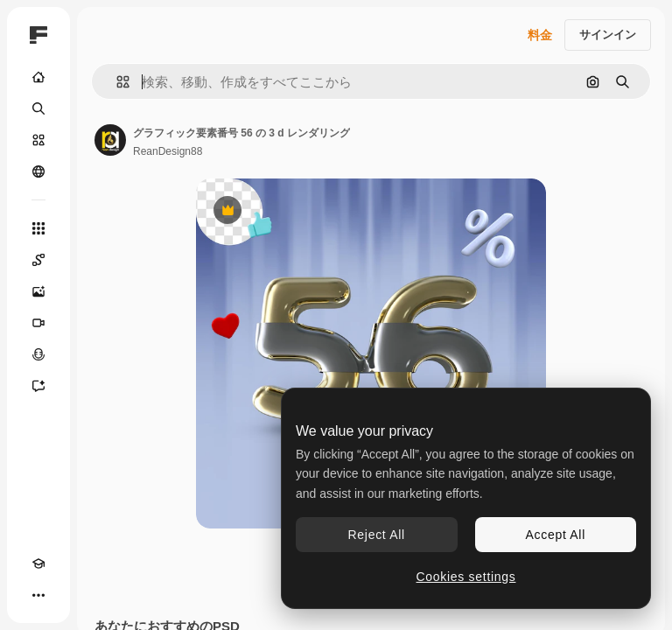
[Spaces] (38, 260)
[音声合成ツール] (38, 354)
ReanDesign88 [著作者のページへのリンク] (168, 151)
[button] (116, 82)
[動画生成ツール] (38, 323)
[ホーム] (38, 77)
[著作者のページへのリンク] (110, 140)
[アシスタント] (38, 386)
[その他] (38, 595)
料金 (540, 35)
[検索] (38, 108)
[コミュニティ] (38, 171)
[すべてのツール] (38, 228)
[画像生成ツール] (38, 291)
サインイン (608, 35)
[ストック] (38, 140)
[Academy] (38, 563)
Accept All (556, 535)
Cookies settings (466, 577)
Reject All (377, 535)
